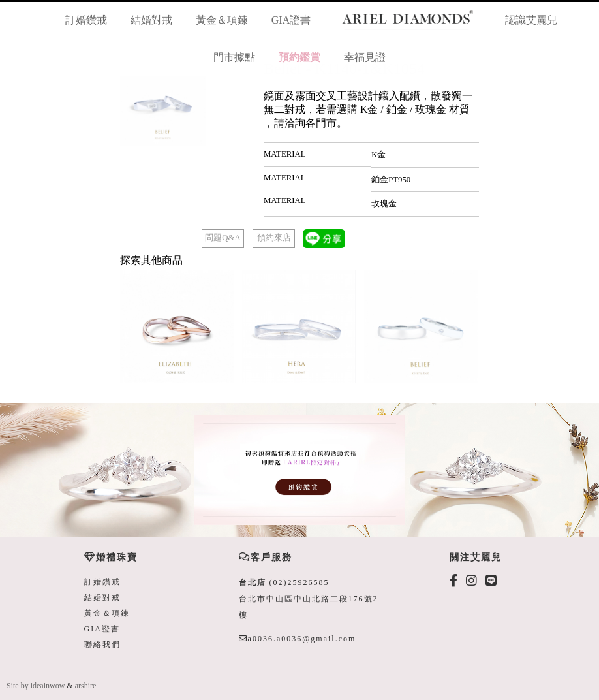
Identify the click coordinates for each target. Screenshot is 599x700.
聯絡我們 (102, 644)
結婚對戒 (151, 20)
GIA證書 (291, 20)
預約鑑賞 (299, 57)
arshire (86, 686)
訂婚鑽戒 (86, 20)
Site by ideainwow (36, 686)
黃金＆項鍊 (222, 20)
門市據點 (234, 57)
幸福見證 (365, 57)
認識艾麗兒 (531, 20)
